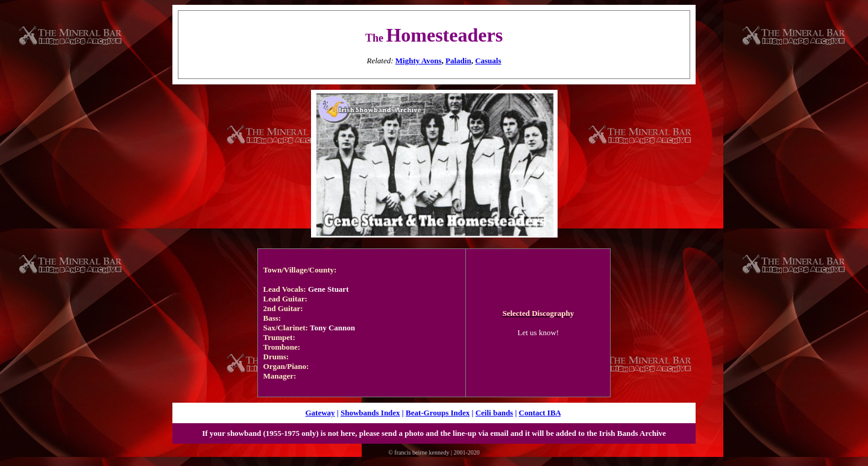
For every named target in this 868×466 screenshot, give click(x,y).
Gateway (320, 413)
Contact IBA (540, 413)
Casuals (488, 61)
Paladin (458, 61)
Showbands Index (370, 413)
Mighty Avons (419, 61)
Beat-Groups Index (438, 413)
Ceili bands (495, 413)
